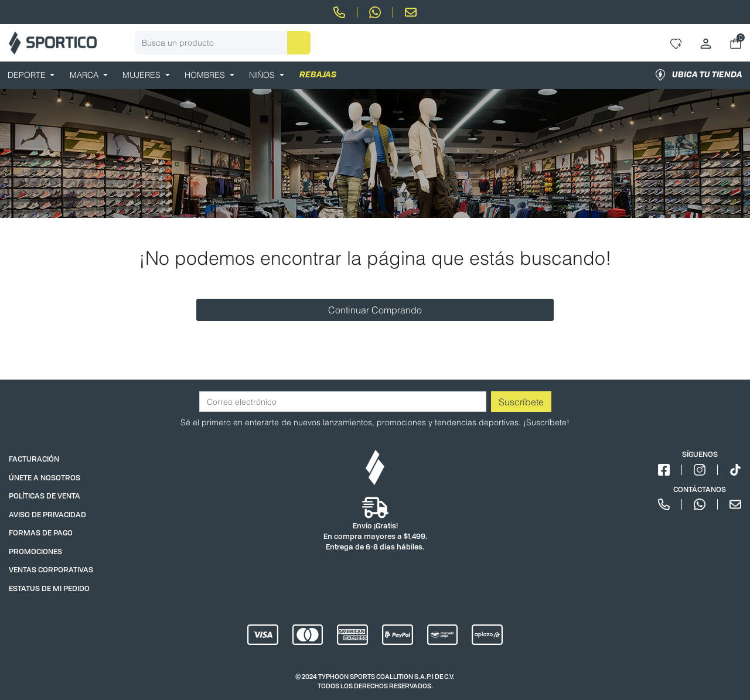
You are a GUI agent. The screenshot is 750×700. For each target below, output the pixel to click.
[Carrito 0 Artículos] (736, 44)
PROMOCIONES (35, 552)
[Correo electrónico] (343, 402)
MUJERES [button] (143, 75)
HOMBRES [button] (206, 75)
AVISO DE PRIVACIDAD (47, 515)
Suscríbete (521, 402)
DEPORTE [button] (28, 75)
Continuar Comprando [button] (375, 310)
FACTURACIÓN (34, 459)
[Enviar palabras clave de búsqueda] (299, 43)
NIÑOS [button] (263, 75)
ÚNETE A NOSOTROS (45, 478)
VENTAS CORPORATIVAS (51, 570)
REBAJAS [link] (318, 75)
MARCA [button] (85, 75)
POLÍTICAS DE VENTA (45, 496)
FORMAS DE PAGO (41, 533)
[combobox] (223, 43)
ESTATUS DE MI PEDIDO (49, 588)
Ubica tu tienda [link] (698, 75)
